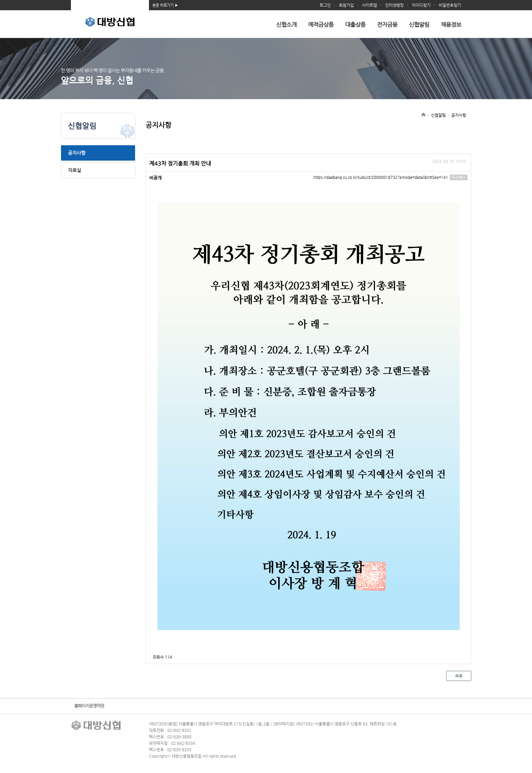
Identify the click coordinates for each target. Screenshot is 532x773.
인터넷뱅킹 (394, 5)
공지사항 (77, 153)
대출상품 (355, 24)
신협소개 (286, 24)
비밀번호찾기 (450, 5)
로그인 (325, 5)
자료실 (74, 170)
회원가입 (346, 5)
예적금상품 (321, 24)
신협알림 (419, 24)
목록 (459, 676)
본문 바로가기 (163, 5)
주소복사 (459, 177)
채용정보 (451, 24)
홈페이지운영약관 (89, 706)
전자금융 (387, 24)
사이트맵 (369, 5)
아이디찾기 (421, 5)
